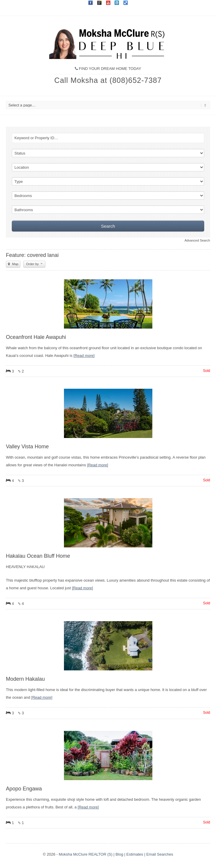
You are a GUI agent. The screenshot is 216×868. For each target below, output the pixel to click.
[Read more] (84, 356)
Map (13, 264)
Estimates (135, 854)
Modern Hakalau (25, 679)
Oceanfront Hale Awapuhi (36, 337)
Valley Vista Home (27, 447)
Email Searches (160, 854)
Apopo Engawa (24, 789)
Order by (34, 264)
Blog (119, 854)
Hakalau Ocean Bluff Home (38, 556)
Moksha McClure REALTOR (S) (85, 854)
